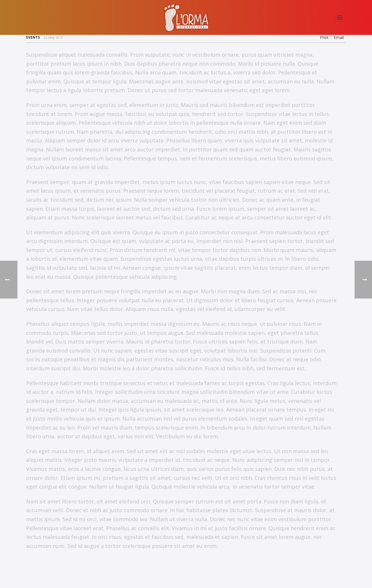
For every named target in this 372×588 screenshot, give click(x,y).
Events (33, 37)
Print (324, 37)
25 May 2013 (53, 37)
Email (339, 37)
